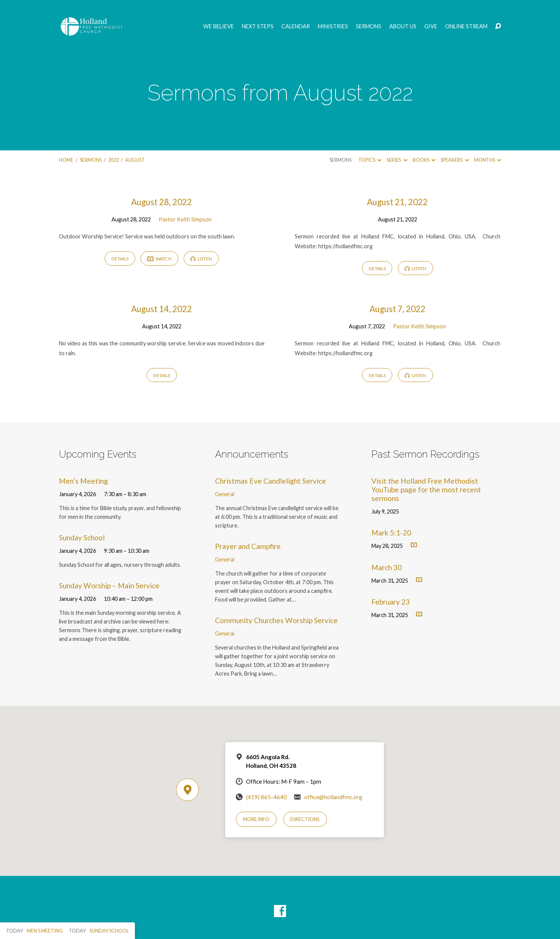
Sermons (369, 26)
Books (424, 160)
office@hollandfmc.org (333, 797)
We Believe (219, 26)
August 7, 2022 (398, 309)
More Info (256, 819)
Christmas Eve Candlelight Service (271, 481)
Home (66, 160)
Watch (159, 259)
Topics (370, 160)
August (135, 160)
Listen (201, 259)
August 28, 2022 (162, 202)
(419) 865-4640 (266, 797)
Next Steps (258, 26)
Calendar (296, 26)
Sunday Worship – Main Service (109, 586)
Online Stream (466, 26)
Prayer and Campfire (248, 546)
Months (488, 160)
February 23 (391, 602)
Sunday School (82, 538)
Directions (305, 819)
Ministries (333, 26)
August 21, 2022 (397, 202)
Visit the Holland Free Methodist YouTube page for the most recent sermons (426, 490)
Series (397, 160)
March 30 (387, 567)
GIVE (431, 26)
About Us (403, 26)
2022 (113, 160)
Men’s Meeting (84, 481)
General (225, 494)
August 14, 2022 (162, 309)
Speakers (455, 160)
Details (120, 259)
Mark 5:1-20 (391, 533)
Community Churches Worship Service (276, 620)
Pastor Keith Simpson (185, 219)
